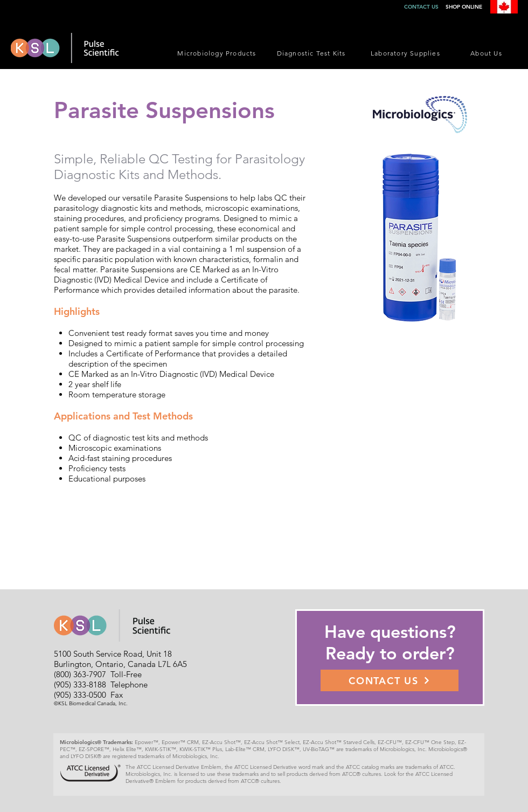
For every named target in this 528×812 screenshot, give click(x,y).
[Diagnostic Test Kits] (312, 53)
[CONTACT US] (390, 680)
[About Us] (487, 53)
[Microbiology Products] (218, 53)
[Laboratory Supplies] (407, 53)
